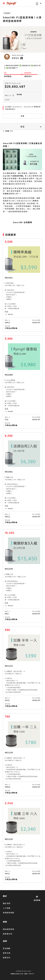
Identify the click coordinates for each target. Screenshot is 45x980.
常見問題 (7, 948)
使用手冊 (7, 953)
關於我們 (7, 903)
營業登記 (15, 58)
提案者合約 (8, 934)
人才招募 (7, 908)
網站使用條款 (9, 929)
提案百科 (7, 958)
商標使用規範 (9, 913)
